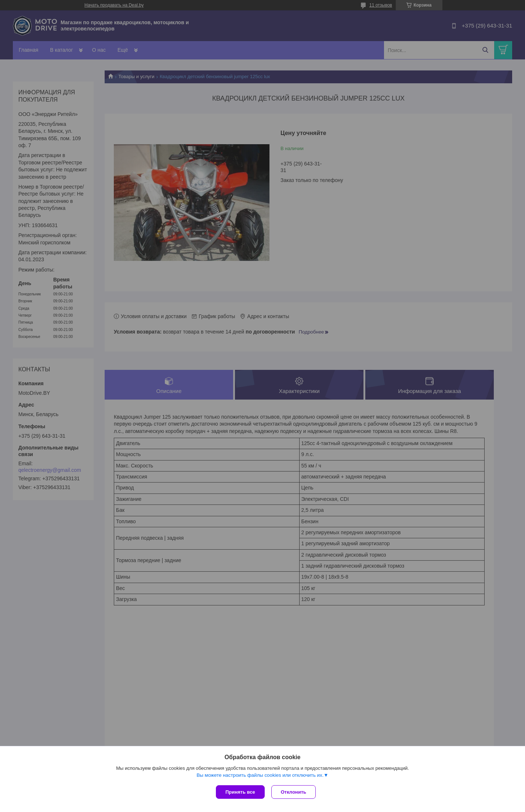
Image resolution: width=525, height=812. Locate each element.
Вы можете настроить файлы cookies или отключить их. (260, 776)
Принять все (240, 792)
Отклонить (294, 792)
